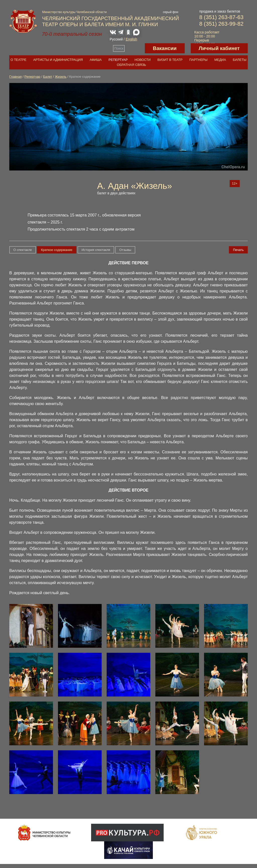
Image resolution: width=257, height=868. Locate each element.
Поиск (119, 48)
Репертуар (118, 60)
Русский (116, 39)
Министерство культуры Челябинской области (74, 12)
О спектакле (23, 250)
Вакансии (165, 48)
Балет (48, 77)
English (132, 39)
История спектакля (96, 250)
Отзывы (125, 250)
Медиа (220, 60)
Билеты (240, 60)
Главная (15, 77)
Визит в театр (170, 60)
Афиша (96, 60)
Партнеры (198, 60)
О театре (18, 60)
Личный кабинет (219, 48)
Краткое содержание (57, 250)
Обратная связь (132, 65)
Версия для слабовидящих (135, 48)
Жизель (61, 77)
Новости (143, 60)
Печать (238, 250)
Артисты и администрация (58, 60)
